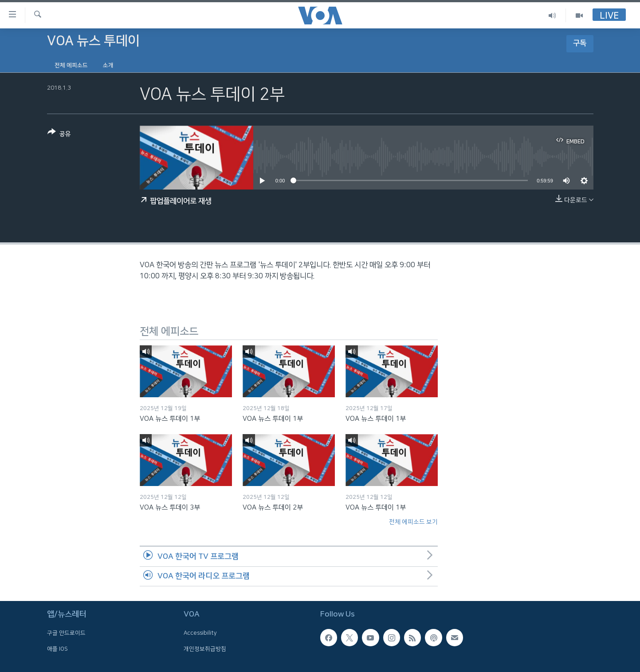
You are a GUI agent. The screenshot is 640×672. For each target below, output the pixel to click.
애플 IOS (57, 649)
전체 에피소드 (71, 65)
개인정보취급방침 (205, 649)
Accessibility (200, 633)
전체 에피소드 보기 (413, 522)
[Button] (59, 135)
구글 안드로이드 (66, 633)
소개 (108, 65)
